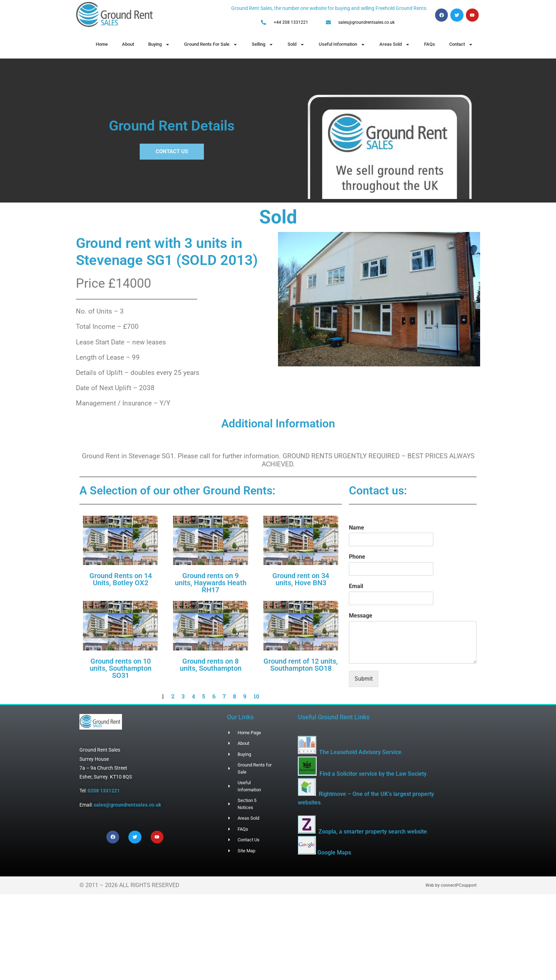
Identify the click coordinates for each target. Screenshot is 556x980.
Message (361, 616)
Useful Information (342, 45)
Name (357, 528)
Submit (364, 679)
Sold (296, 45)
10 (256, 696)
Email (356, 586)
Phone (357, 557)
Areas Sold (395, 45)
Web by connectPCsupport (451, 885)
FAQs (430, 44)
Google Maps (334, 852)
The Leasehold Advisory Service (360, 752)
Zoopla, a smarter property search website (373, 832)
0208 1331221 (104, 791)
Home (102, 44)
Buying (159, 45)
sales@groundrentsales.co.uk (127, 805)
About (128, 44)
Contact (461, 45)
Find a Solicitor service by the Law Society (373, 774)
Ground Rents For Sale (211, 45)
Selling (263, 45)
